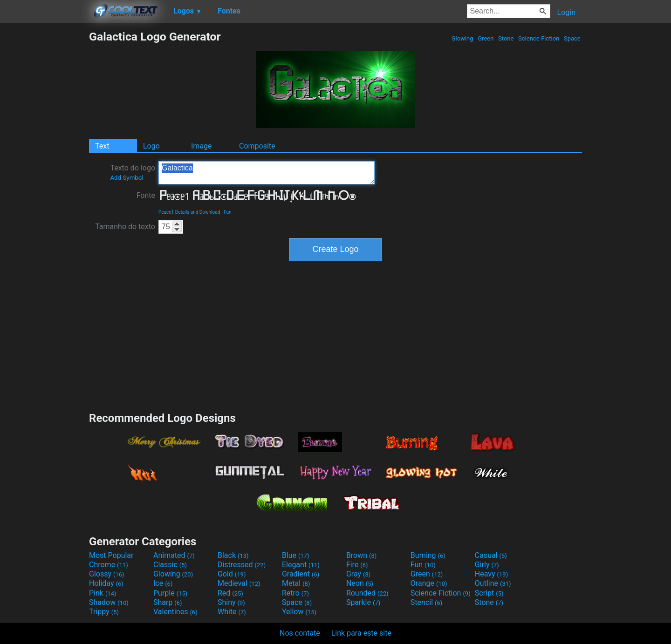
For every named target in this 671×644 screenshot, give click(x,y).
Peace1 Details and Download (189, 212)
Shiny (231, 602)
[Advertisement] (44, 169)
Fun (227, 212)
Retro (295, 593)
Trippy (104, 612)
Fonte (146, 195)
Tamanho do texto (125, 227)
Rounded (367, 593)
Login (566, 12)
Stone (506, 38)
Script (489, 593)
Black (233, 555)
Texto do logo (133, 172)
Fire (357, 565)
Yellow (299, 612)
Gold (232, 574)
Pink (103, 593)
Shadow (109, 602)
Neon (360, 583)
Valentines (175, 612)
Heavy (491, 574)
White (232, 612)
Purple (170, 593)
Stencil (426, 602)
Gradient (301, 574)
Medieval (239, 583)
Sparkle (363, 602)
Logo (151, 146)
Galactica (267, 173)
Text (102, 146)
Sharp (168, 602)
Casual (491, 555)
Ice (163, 583)
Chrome (109, 565)
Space (572, 38)
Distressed (242, 565)
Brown (361, 555)
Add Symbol (127, 178)
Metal (296, 583)
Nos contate (300, 633)
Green (486, 38)
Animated (174, 555)
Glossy (107, 574)
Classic (170, 565)
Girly (487, 565)
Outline (493, 583)
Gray (358, 574)
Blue (296, 555)
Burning (428, 555)
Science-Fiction (539, 38)
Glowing (462, 38)
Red (230, 593)
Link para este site (361, 633)
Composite (257, 146)
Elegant (301, 565)
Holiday (106, 583)
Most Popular (111, 555)
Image (202, 146)
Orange (429, 583)
